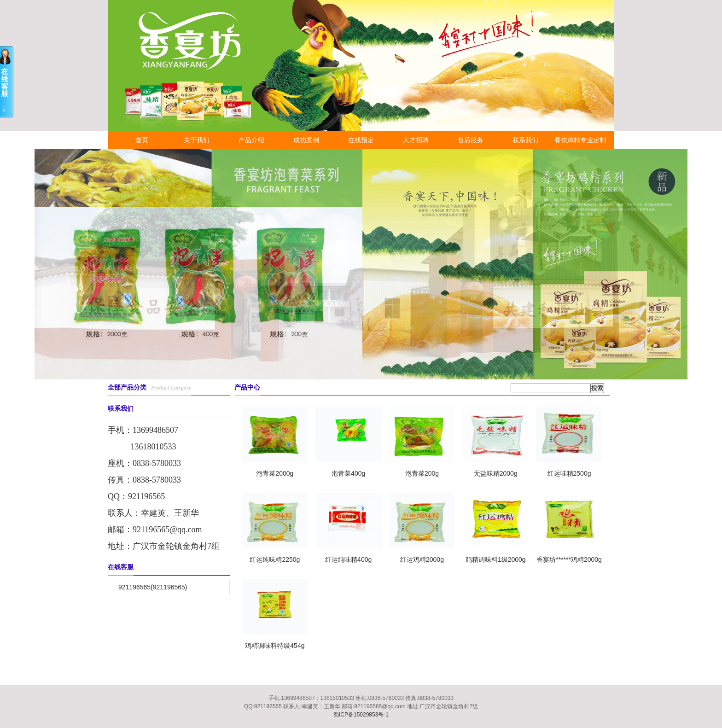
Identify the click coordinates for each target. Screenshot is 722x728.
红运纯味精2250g (275, 559)
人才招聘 (416, 140)
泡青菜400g (348, 473)
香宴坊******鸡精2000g (569, 559)
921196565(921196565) (153, 587)
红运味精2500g (569, 473)
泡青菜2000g (275, 473)
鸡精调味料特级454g (275, 646)
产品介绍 (251, 140)
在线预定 (361, 140)
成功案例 (306, 140)
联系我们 (525, 140)
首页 (142, 140)
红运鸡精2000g (422, 559)
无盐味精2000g (496, 473)
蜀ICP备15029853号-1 (361, 715)
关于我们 (197, 140)
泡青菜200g (422, 473)
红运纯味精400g (348, 559)
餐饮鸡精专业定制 (580, 140)
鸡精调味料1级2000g (496, 559)
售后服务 (471, 140)
